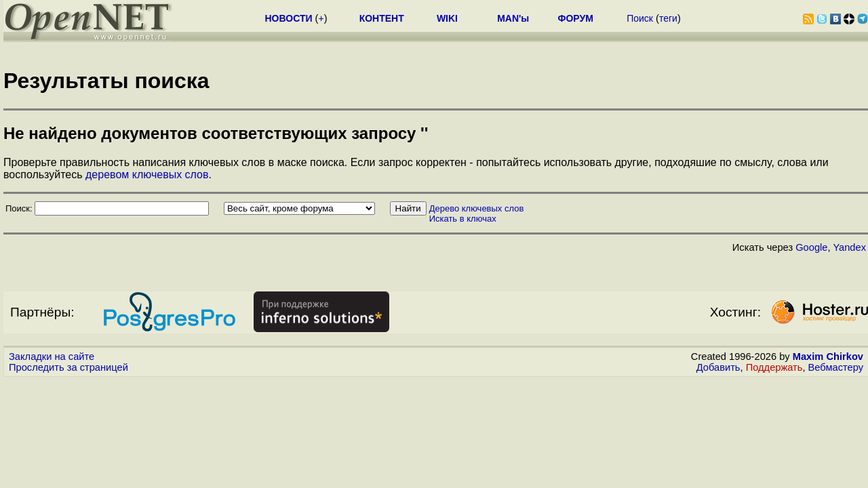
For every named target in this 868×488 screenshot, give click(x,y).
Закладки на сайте (52, 357)
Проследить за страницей (68, 367)
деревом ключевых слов (147, 175)
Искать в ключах (463, 219)
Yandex (849, 247)
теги (668, 18)
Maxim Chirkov (828, 357)
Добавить (718, 367)
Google (811, 247)
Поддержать (774, 367)
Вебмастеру (836, 367)
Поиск (640, 18)
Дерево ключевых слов (477, 208)
